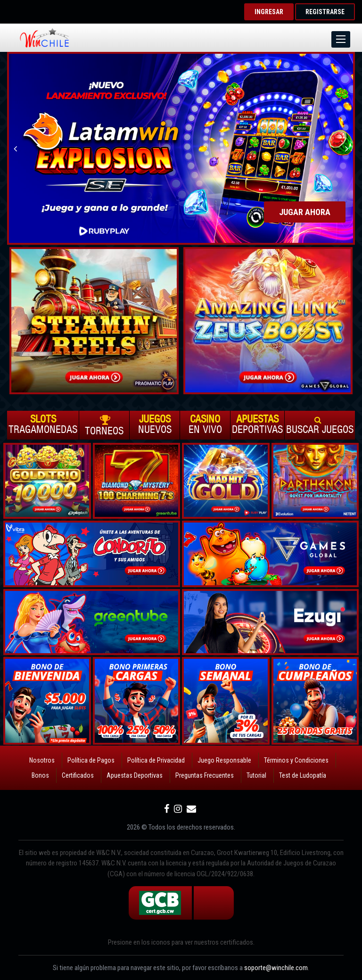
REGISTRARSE (325, 12)
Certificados (78, 775)
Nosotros (42, 760)
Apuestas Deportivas (135, 775)
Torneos (104, 426)
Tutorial (256, 775)
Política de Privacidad (156, 760)
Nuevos (155, 424)
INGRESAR (269, 12)
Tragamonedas (43, 424)
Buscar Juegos (320, 425)
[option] (181, 148)
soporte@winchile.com (276, 968)
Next (347, 148)
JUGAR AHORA (305, 212)
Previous (15, 148)
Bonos (40, 775)
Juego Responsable (224, 760)
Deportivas (257, 424)
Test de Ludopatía (303, 775)
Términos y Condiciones (296, 760)
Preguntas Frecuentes (205, 775)
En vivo (205, 424)
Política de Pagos (91, 760)
